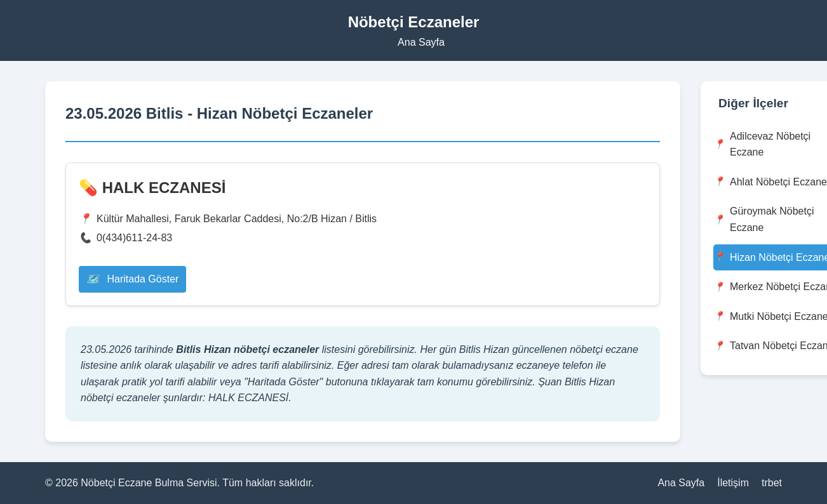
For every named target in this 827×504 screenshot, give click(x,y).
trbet (772, 483)
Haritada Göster (132, 279)
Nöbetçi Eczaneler (414, 22)
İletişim (733, 483)
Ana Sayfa (421, 42)
